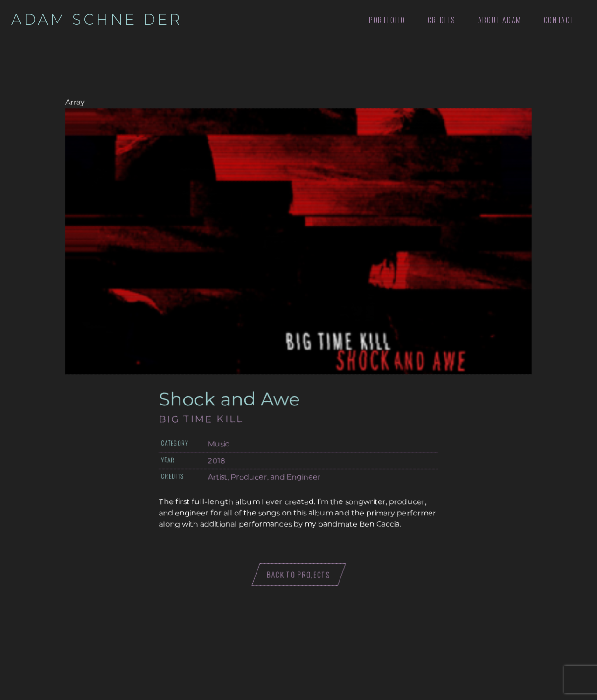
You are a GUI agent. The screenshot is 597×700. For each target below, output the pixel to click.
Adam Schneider (97, 20)
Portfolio (387, 20)
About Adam (500, 20)
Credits (442, 20)
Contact (559, 20)
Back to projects (299, 575)
